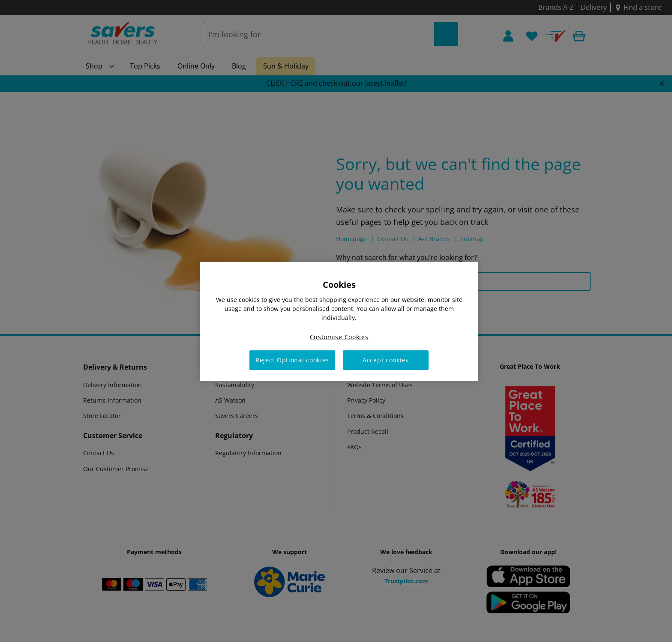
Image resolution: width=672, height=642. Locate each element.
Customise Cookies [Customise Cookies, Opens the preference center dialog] (339, 336)
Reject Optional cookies (292, 360)
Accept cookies (386, 360)
